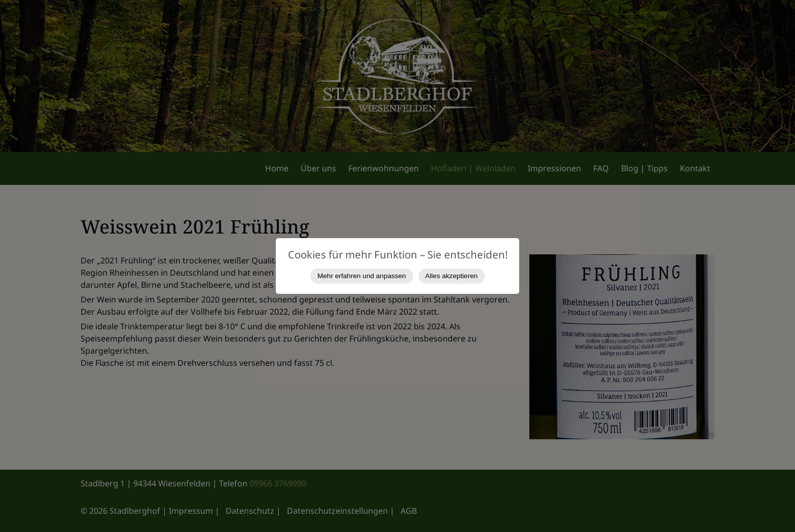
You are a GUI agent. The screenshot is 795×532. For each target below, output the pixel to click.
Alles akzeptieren (452, 276)
